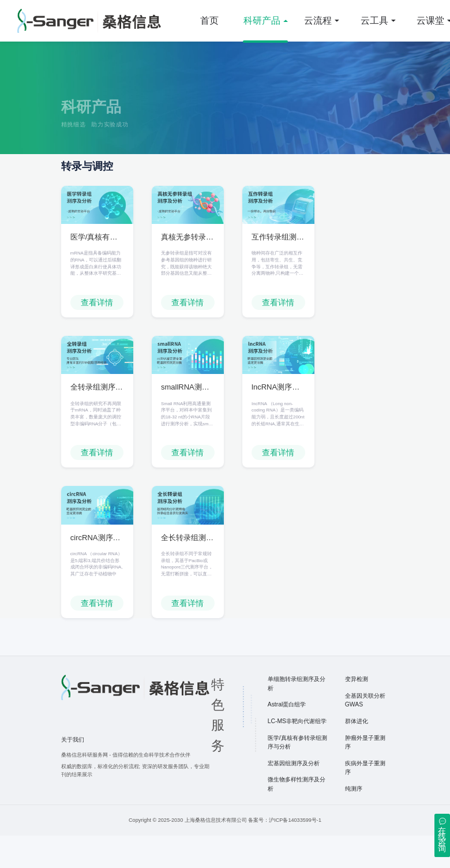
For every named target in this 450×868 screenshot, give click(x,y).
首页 (209, 20)
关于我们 (73, 772)
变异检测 (357, 711)
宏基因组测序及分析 (294, 796)
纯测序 (354, 821)
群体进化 (357, 753)
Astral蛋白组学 (287, 737)
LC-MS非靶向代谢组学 (297, 753)
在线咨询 (442, 839)
